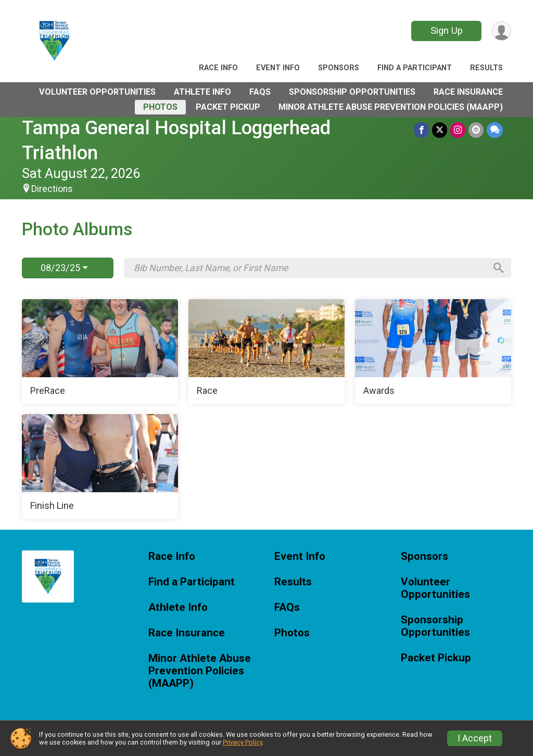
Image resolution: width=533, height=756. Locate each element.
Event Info (278, 68)
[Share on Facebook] (421, 130)
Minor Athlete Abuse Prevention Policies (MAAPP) (391, 107)
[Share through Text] (495, 130)
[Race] (266, 352)
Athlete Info (202, 92)
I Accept (475, 738)
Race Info (218, 68)
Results (486, 68)
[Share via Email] (476, 130)
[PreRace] (100, 352)
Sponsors (339, 68)
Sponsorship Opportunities (352, 92)
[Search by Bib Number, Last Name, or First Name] (310, 268)
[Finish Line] (100, 467)
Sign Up (447, 30)
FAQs (260, 92)
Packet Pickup (228, 107)
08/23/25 (64, 268)
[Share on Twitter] (440, 130)
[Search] (499, 268)
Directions (52, 189)
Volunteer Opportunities (97, 92)
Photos (160, 107)
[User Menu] (502, 31)
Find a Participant (415, 68)
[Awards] (433, 352)
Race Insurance (468, 92)
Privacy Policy (243, 742)
